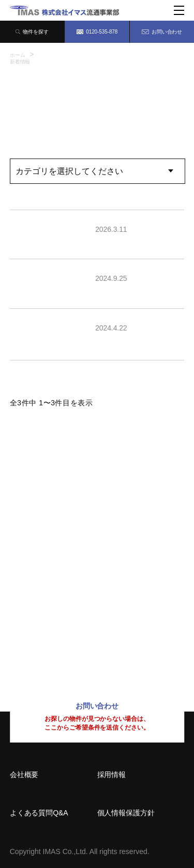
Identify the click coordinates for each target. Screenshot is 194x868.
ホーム (18, 55)
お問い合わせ (162, 32)
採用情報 (112, 775)
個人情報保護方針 (126, 813)
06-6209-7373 (43, 572)
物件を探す (32, 32)
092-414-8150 (43, 640)
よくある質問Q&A (39, 813)
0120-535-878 (97, 32)
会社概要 (24, 775)
